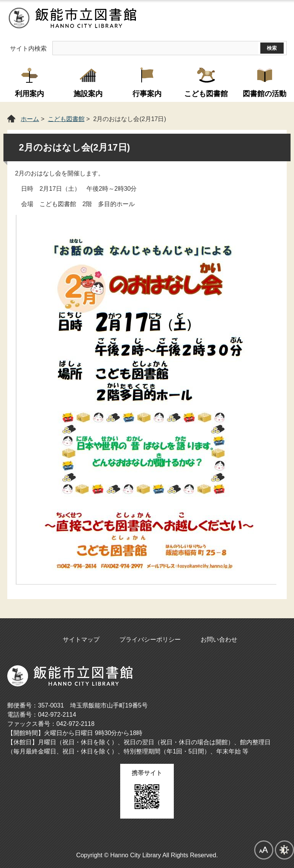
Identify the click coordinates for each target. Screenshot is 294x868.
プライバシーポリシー (150, 640)
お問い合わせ (219, 640)
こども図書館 (206, 94)
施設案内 (88, 94)
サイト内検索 (28, 48)
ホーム (30, 119)
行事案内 (147, 94)
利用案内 (29, 94)
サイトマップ (81, 640)
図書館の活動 (265, 94)
